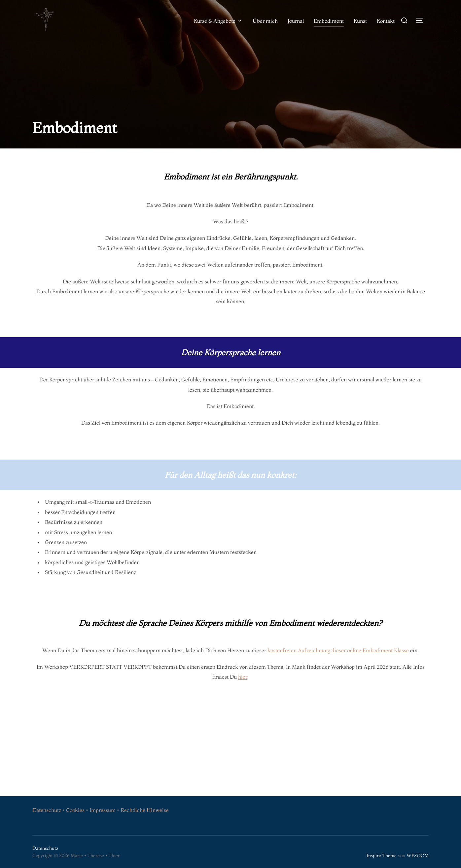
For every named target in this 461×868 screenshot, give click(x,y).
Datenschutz (47, 810)
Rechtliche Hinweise (145, 810)
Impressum (103, 810)
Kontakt (386, 21)
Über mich (265, 21)
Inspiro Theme (382, 855)
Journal (296, 21)
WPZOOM (418, 855)
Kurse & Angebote (218, 21)
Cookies (75, 810)
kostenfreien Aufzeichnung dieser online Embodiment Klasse (338, 650)
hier (243, 677)
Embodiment (329, 21)
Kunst (360, 21)
